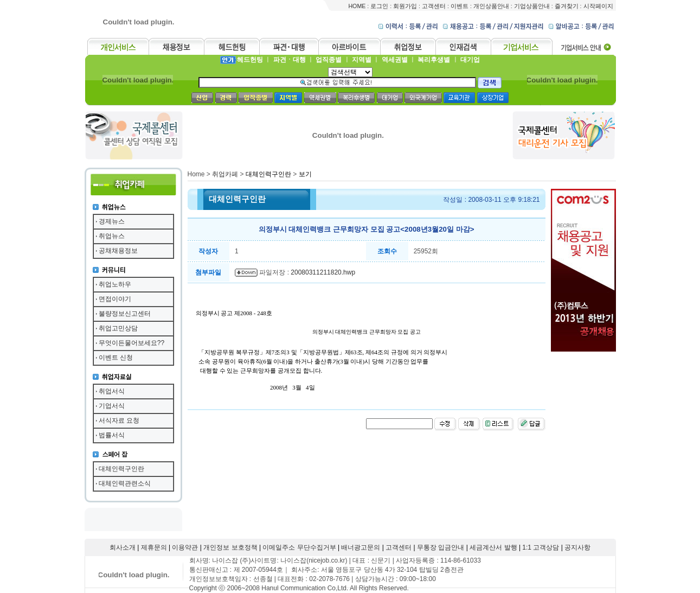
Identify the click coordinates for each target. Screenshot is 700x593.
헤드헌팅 (250, 60)
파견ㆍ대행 (290, 60)
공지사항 (577, 547)
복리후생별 (434, 60)
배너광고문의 (361, 547)
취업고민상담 (118, 328)
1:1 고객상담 (541, 547)
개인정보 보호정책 (230, 547)
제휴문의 (154, 547)
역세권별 (395, 60)
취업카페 (225, 174)
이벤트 (460, 6)
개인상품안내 (491, 6)
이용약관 (185, 547)
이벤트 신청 (116, 358)
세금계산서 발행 (493, 547)
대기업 (470, 60)
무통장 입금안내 (441, 547)
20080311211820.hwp (323, 272)
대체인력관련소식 (125, 483)
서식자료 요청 (119, 420)
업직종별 (329, 60)
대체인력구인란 (121, 469)
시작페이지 (598, 6)
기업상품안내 (532, 6)
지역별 (362, 60)
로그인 (379, 6)
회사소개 (123, 547)
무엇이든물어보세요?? (131, 343)
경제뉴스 (112, 221)
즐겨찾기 (567, 6)
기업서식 (112, 406)
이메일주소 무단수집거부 (299, 547)
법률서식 (112, 435)
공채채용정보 (118, 251)
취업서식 (112, 391)
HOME (357, 6)
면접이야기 (115, 299)
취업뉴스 (112, 236)
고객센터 (434, 6)
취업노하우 (115, 284)
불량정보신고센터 (125, 314)
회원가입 (405, 6)
